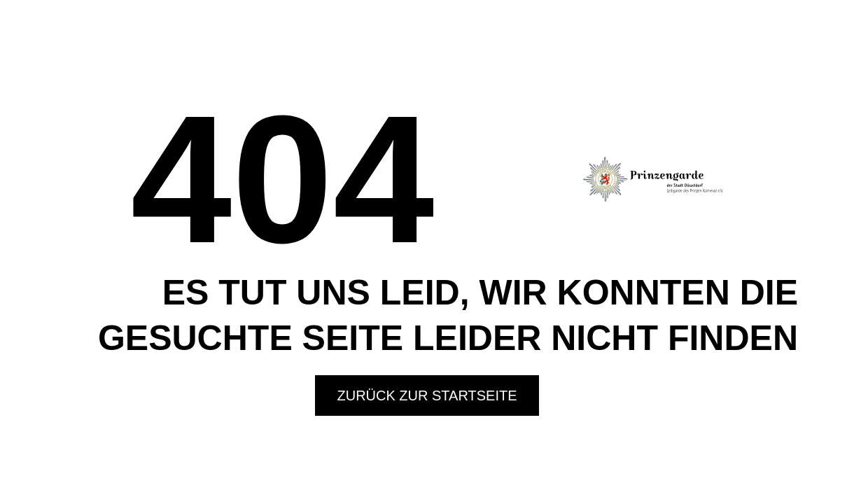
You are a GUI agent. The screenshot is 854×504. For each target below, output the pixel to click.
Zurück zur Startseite (427, 395)
